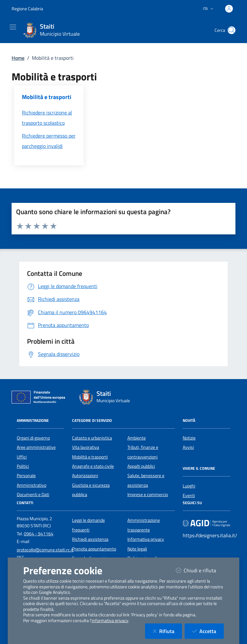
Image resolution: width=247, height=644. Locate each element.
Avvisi (188, 447)
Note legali (137, 549)
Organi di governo (33, 438)
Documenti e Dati (33, 494)
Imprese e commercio (148, 494)
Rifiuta (167, 631)
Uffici (22, 457)
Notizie (189, 438)
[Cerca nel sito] (232, 30)
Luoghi (189, 486)
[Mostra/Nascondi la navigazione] (13, 27)
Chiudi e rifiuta (200, 570)
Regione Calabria (27, 9)
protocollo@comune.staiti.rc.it (45, 550)
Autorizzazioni (85, 476)
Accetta (208, 631)
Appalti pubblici (141, 466)
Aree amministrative (36, 447)
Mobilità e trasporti (90, 457)
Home (18, 58)
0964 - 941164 (39, 534)
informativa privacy (110, 621)
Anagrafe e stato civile (93, 466)
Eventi (189, 495)
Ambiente (137, 438)
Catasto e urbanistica (92, 438)
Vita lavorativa (86, 447)
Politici (23, 466)
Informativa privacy (146, 539)
